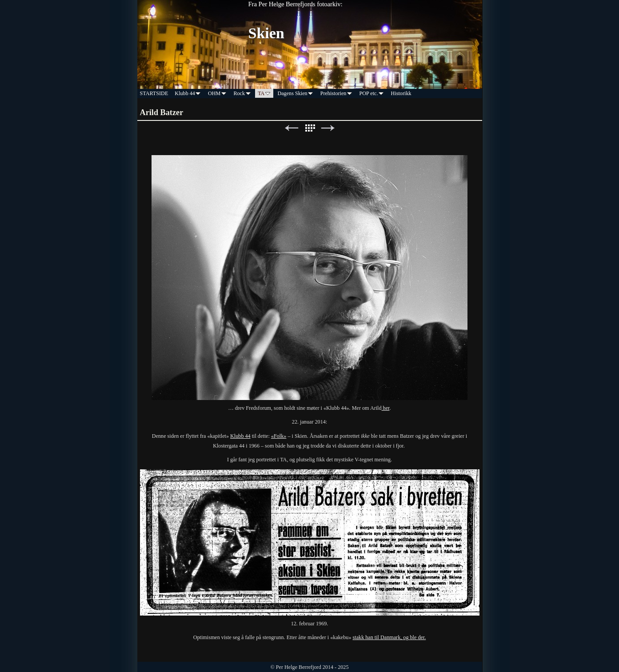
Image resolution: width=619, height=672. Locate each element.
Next (328, 128)
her (386, 408)
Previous (292, 128)
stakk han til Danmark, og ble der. (389, 637)
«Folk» (279, 436)
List (310, 128)
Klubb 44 (240, 436)
